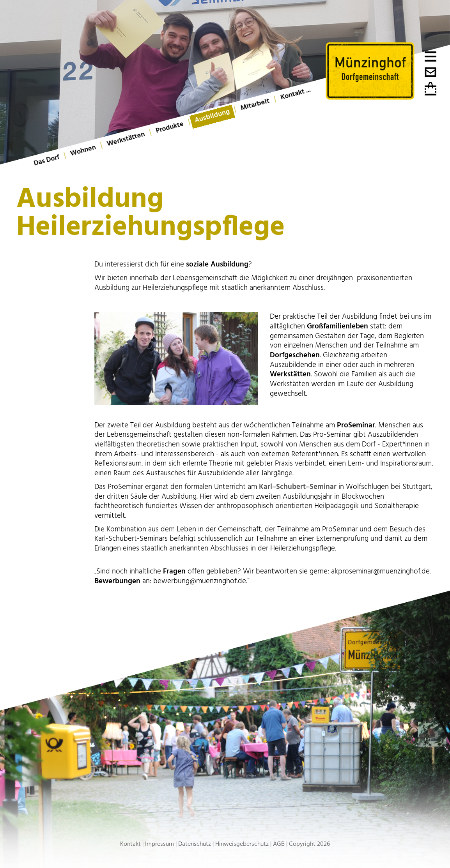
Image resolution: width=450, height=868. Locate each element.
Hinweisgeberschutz (242, 844)
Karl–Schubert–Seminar (299, 487)
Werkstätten (126, 139)
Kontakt (130, 844)
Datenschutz (195, 844)
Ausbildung (212, 116)
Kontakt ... (295, 94)
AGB (279, 844)
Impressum (159, 844)
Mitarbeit (255, 105)
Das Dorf (47, 160)
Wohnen (83, 151)
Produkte (170, 127)
